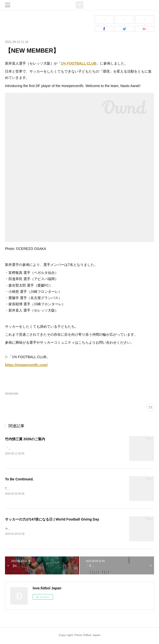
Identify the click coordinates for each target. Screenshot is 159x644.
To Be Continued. (19, 480)
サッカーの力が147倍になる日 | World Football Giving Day (52, 520)
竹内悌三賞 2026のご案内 (25, 439)
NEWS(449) (12, 394)
